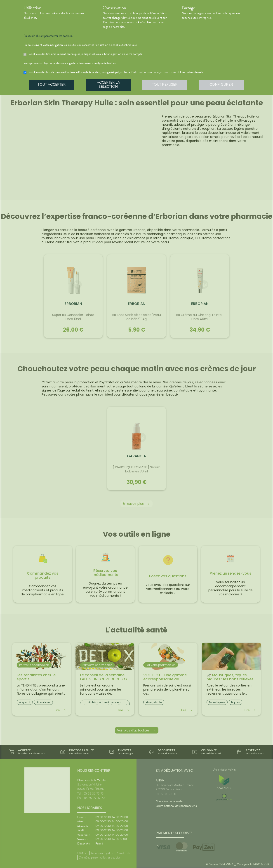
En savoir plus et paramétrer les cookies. (48, 36)
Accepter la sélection (108, 85)
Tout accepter (52, 85)
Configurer (221, 85)
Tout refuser (165, 85)
